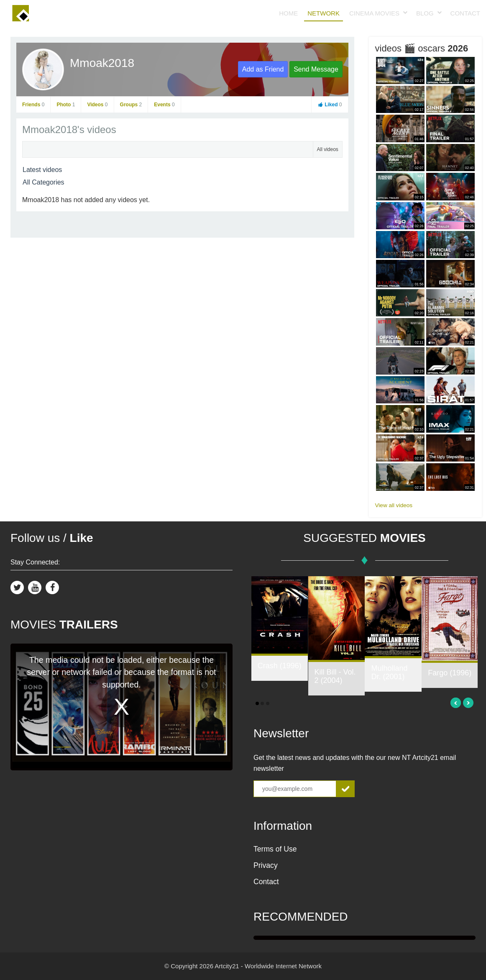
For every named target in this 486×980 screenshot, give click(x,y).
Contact (465, 13)
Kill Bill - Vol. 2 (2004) (335, 676)
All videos (328, 149)
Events (164, 105)
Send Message (316, 69)
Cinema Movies (374, 13)
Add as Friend (263, 69)
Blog (425, 13)
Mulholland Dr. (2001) (389, 672)
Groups (131, 105)
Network (324, 13)
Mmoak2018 (102, 63)
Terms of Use (275, 849)
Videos (97, 105)
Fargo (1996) (450, 673)
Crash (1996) (280, 666)
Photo (66, 105)
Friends (33, 105)
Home (288, 13)
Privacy (266, 865)
